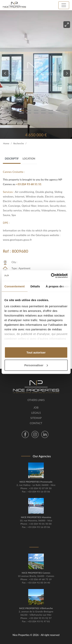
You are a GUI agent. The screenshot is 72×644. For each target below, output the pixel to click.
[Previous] (5, 73)
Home (6, 143)
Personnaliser (36, 365)
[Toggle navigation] (64, 5)
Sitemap (36, 418)
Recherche (19, 143)
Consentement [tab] (14, 286)
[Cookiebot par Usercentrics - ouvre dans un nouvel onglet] (51, 276)
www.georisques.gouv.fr (17, 240)
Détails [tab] (35, 286)
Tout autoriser (36, 352)
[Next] (67, 73)
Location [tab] (29, 159)
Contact (36, 423)
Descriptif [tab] (12, 159)
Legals (36, 413)
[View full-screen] (67, 25)
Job (36, 407)
